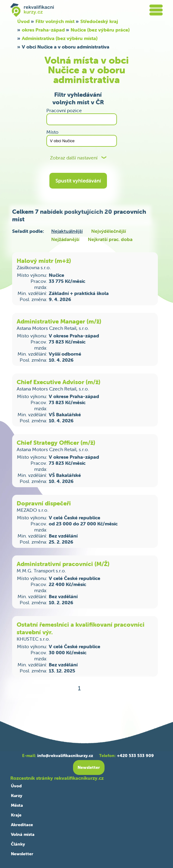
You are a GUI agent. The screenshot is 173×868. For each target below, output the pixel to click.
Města (17, 805)
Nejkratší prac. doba (110, 239)
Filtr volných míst (55, 21)
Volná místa (23, 834)
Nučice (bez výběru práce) (100, 30)
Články (18, 844)
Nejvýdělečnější (109, 231)
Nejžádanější (65, 239)
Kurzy (17, 796)
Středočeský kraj (99, 21)
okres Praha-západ (43, 30)
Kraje (16, 815)
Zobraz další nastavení (74, 158)
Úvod (23, 21)
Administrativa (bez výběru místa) (60, 38)
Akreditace (22, 825)
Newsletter (22, 854)
